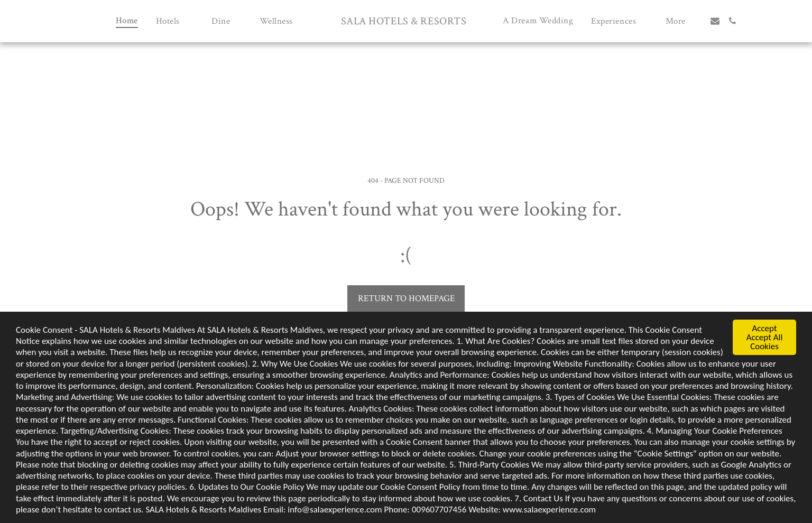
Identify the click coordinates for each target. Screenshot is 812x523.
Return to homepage (406, 298)
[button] (175, 21)
